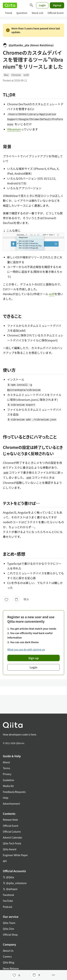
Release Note (10, 820)
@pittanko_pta (28, 45)
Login (42, 5)
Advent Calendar (13, 837)
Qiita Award (10, 849)
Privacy (7, 774)
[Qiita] (10, 5)
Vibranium (14, 129)
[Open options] (53, 975)
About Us (8, 951)
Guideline (8, 780)
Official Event (56, 13)
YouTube (8, 901)
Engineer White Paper (15, 855)
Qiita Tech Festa (12, 843)
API (5, 861)
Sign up (34, 658)
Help (6, 798)
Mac (6, 75)
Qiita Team (9, 923)
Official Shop (10, 935)
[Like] (6, 600)
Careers (7, 956)
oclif (26, 75)
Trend (8, 13)
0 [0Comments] (26, 599)
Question (22, 13)
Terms (6, 768)
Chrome (16, 75)
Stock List (37, 13)
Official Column (12, 832)
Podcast (8, 907)
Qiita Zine (8, 929)
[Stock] (16, 600)
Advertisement (11, 804)
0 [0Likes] (19, 975)
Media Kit (8, 786)
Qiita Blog (9, 962)
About (6, 762)
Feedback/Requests (14, 792)
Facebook (8, 895)
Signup (57, 5)
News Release (11, 968)
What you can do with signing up (26, 649)
